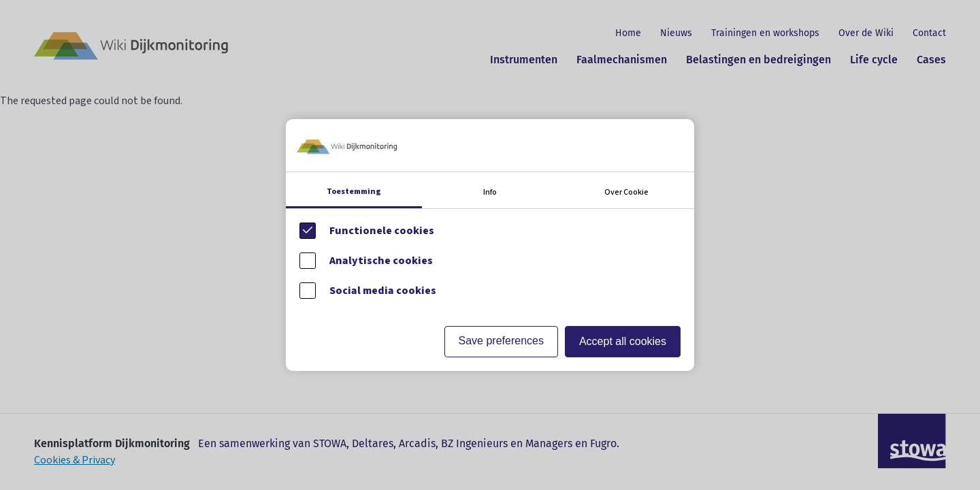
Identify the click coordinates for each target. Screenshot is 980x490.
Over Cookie (626, 192)
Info (490, 192)
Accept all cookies (623, 341)
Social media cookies (383, 291)
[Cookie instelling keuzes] (490, 245)
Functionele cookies (382, 231)
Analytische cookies (381, 261)
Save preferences (501, 341)
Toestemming (354, 192)
